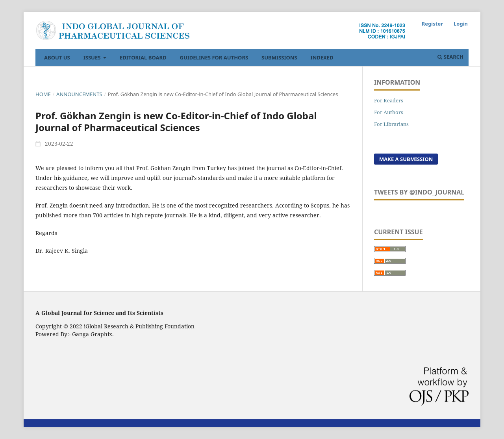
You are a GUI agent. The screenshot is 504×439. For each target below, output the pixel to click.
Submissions (279, 57)
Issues (93, 57)
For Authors (389, 112)
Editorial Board (143, 57)
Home (43, 94)
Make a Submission (406, 159)
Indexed (322, 57)
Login (461, 24)
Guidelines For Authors (214, 57)
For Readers (389, 100)
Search (450, 57)
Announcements (79, 94)
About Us (57, 57)
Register (432, 24)
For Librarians (391, 124)
